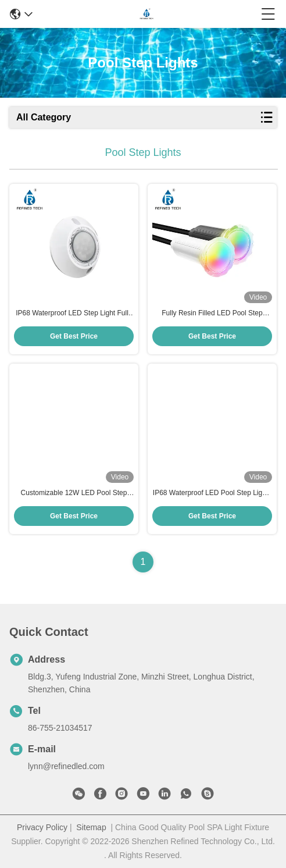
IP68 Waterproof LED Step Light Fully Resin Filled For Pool (74, 314)
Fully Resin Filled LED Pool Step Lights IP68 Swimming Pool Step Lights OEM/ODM (212, 314)
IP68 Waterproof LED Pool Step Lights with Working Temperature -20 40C (212, 493)
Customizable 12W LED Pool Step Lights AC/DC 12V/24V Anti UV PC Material (74, 493)
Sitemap (91, 827)
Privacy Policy (42, 827)
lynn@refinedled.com (66, 766)
